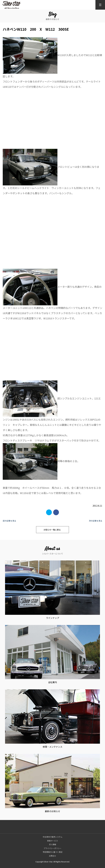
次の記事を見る (96, 521)
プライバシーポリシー (52, 848)
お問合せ (52, 856)
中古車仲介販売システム (53, 837)
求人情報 (52, 844)
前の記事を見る (9, 521)
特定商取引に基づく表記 (53, 852)
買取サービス (52, 841)
